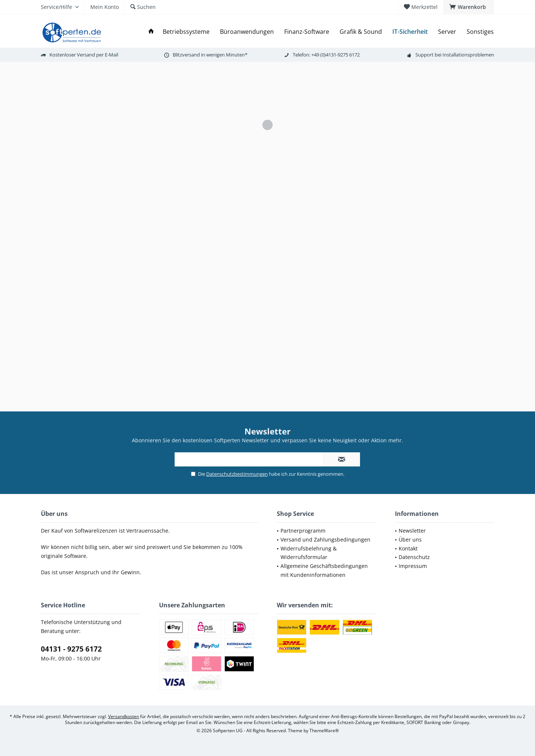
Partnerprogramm (303, 531)
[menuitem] (469, 7)
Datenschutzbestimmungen (237, 474)
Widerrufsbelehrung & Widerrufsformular (309, 553)
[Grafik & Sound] (361, 32)
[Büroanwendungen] (247, 32)
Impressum (413, 566)
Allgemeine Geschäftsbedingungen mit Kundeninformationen (324, 570)
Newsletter (412, 531)
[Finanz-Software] (307, 32)
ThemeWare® (324, 731)
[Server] (447, 32)
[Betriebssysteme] (186, 32)
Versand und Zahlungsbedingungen (325, 539)
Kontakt (408, 548)
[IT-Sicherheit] (410, 32)
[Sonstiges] (480, 32)
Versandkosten (124, 716)
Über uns (410, 539)
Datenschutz (414, 557)
